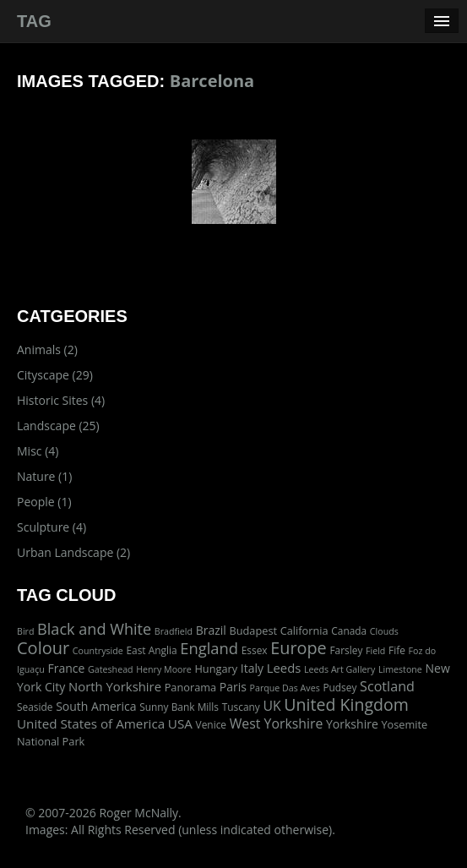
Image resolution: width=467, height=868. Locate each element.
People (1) (44, 502)
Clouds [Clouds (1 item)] (384, 631)
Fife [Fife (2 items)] (397, 650)
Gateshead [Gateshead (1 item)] (111, 669)
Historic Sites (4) (61, 400)
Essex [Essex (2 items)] (255, 650)
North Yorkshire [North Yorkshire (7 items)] (115, 686)
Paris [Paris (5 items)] (233, 687)
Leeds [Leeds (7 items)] (284, 668)
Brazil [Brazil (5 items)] (211, 630)
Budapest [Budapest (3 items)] (253, 631)
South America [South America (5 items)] (96, 706)
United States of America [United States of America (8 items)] (91, 723)
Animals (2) (47, 349)
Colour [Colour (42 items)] (43, 648)
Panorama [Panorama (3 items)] (191, 687)
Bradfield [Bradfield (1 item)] (174, 631)
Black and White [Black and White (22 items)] (94, 629)
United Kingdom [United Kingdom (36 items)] (346, 704)
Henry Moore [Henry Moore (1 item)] (164, 669)
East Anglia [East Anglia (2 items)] (151, 650)
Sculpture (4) (52, 527)
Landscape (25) (58, 426)
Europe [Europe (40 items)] (299, 648)
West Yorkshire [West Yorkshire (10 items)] (277, 723)
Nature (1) (44, 476)
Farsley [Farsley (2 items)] (346, 650)
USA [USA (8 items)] (180, 723)
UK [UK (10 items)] (272, 706)
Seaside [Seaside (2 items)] (35, 707)
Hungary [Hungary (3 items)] (216, 669)
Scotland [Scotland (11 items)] (387, 686)
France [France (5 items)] (67, 668)
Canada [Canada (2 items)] (349, 631)
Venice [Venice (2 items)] (211, 724)
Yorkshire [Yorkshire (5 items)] (352, 724)
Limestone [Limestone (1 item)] (400, 669)
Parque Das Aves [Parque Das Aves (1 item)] (285, 688)
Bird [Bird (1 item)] (25, 631)
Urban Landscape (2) (73, 552)
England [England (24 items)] (209, 648)
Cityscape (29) (55, 375)
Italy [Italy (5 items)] (252, 668)
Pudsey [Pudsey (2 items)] (339, 687)
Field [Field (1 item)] (375, 651)
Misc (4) (38, 451)
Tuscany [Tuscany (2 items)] (241, 707)
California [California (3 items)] (304, 631)
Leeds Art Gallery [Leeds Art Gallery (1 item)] (339, 669)
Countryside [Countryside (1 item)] (98, 651)
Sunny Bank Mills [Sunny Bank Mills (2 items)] (179, 707)
